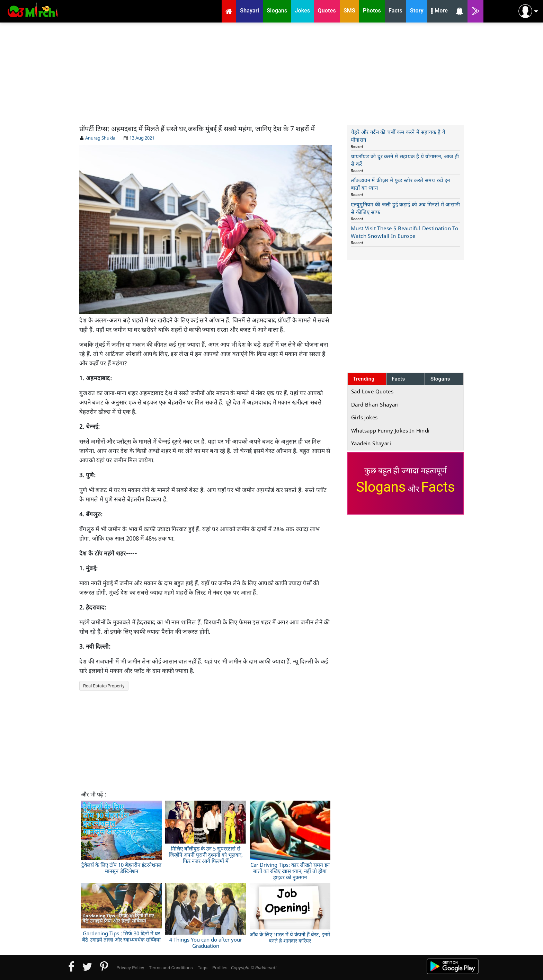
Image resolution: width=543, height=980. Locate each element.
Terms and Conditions (171, 968)
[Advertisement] (271, 73)
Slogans (440, 379)
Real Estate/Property (104, 686)
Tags (203, 968)
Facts (398, 379)
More (439, 11)
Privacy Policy (130, 968)
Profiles (220, 968)
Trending (364, 379)
